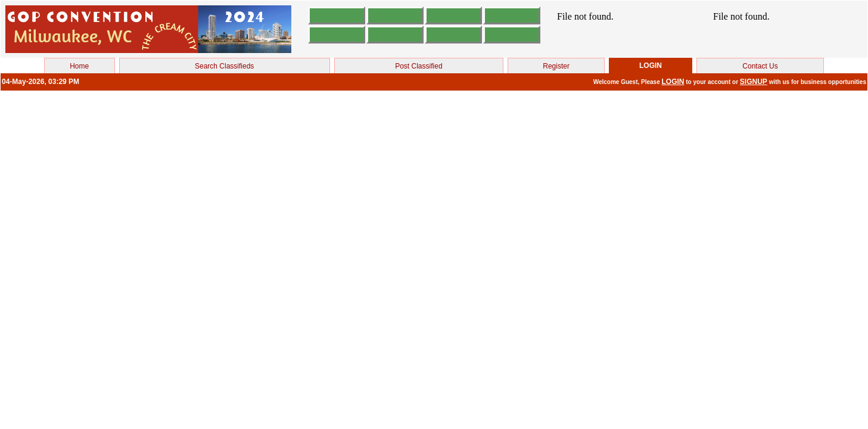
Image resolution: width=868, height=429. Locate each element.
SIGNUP (754, 82)
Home (79, 66)
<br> (627, 29)
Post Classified (419, 66)
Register (556, 66)
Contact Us (760, 66)
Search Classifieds (224, 66)
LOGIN (673, 82)
